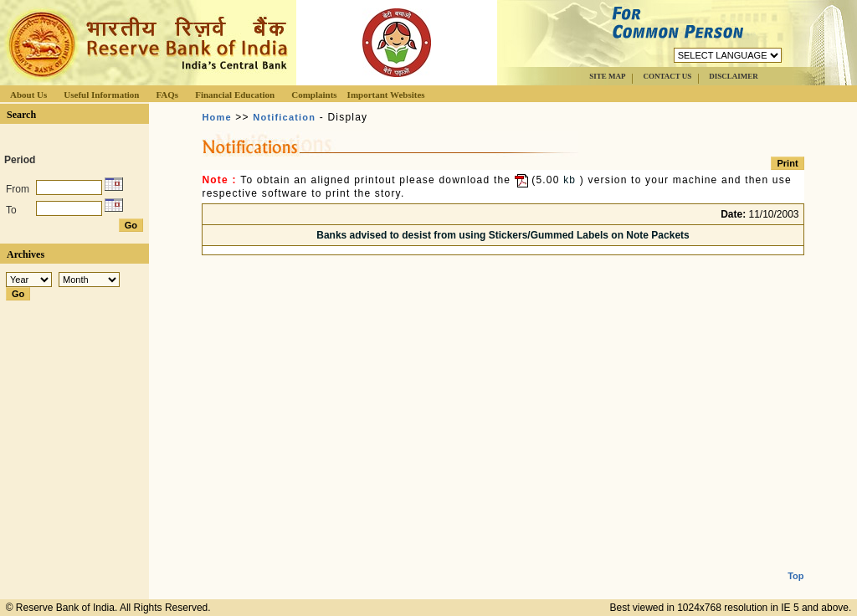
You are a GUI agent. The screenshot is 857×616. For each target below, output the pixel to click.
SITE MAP (607, 76)
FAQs (167, 95)
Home (216, 117)
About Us (28, 95)
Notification (284, 117)
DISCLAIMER (734, 76)
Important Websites (386, 95)
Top (795, 562)
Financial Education (235, 95)
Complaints (314, 95)
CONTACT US (667, 76)
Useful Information (101, 95)
